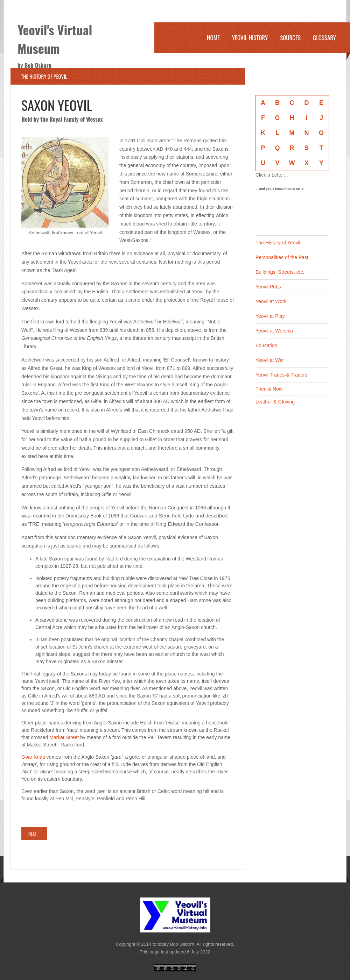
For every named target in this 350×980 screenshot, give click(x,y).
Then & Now (269, 389)
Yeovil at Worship (274, 331)
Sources (290, 38)
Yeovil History (250, 38)
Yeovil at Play (270, 316)
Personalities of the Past (282, 257)
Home (213, 38)
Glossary (324, 38)
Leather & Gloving (275, 402)
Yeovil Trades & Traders (281, 375)
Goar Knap (33, 757)
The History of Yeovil (278, 243)
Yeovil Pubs (268, 287)
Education (266, 345)
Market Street (64, 737)
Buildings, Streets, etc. (280, 272)
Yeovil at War (270, 360)
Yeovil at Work (271, 301)
